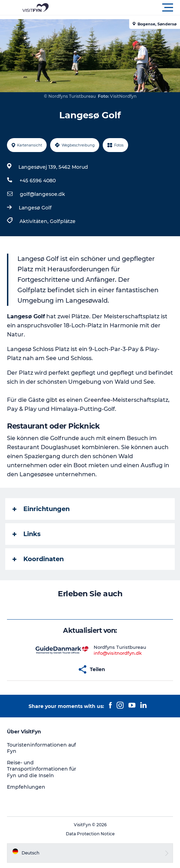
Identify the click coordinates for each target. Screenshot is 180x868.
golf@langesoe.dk (42, 194)
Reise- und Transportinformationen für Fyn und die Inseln (42, 769)
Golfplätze (63, 221)
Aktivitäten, (35, 221)
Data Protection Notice (90, 834)
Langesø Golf (35, 208)
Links (27, 534)
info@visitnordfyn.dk (118, 653)
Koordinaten (38, 559)
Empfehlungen (26, 787)
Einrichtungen (41, 509)
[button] (121, 8)
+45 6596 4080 (38, 181)
